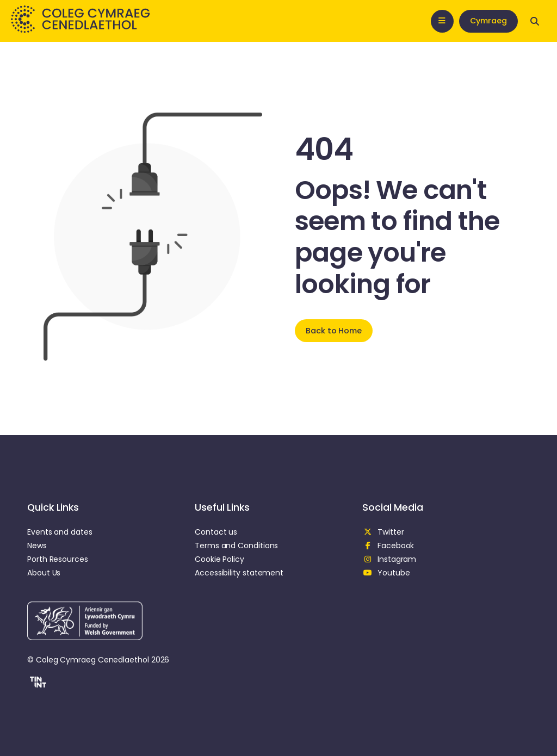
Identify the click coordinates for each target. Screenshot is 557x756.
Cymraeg (488, 21)
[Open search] (535, 21)
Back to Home (334, 331)
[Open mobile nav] (442, 21)
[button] (37, 684)
